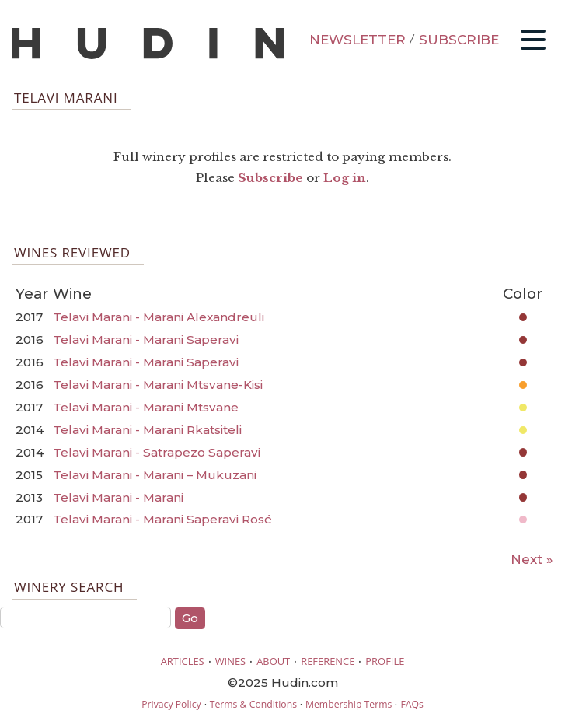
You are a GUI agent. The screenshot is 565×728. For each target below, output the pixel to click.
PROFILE (385, 661)
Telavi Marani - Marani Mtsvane (146, 407)
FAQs (412, 704)
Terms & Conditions (253, 704)
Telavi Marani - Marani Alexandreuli (159, 317)
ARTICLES (183, 661)
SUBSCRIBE (459, 40)
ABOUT (273, 661)
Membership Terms (349, 704)
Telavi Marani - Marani (118, 497)
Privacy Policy (171, 704)
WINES (231, 661)
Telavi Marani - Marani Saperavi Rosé (162, 519)
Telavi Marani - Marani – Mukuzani (155, 475)
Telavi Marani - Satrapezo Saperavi (157, 452)
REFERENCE (328, 661)
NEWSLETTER (357, 40)
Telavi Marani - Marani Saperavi (146, 339)
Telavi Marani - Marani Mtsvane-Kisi (158, 385)
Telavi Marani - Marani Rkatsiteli (147, 430)
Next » (532, 559)
